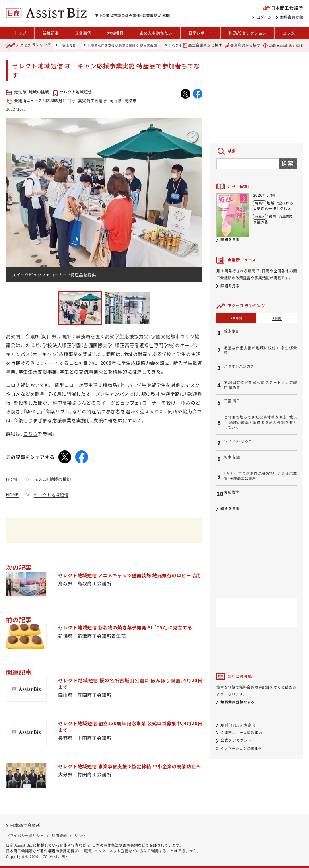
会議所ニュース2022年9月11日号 (45, 101)
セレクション (248, 33)
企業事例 (83, 33)
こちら (31, 434)
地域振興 (115, 33)
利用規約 (59, 836)
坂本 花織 (232, 457)
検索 (288, 163)
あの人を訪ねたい (156, 33)
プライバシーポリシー (25, 836)
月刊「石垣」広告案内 (238, 725)
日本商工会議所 (25, 825)
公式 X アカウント (236, 741)
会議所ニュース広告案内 (241, 733)
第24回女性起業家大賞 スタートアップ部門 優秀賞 (260, 385)
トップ (21, 33)
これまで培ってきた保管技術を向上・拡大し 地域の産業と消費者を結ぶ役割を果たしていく (260, 423)
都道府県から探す (243, 45)
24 (237, 318)
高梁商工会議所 (92, 101)
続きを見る (230, 509)
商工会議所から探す (203, 45)
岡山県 (115, 101)
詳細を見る (230, 240)
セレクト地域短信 (76, 92)
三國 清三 (232, 401)
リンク (80, 836)
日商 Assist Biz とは (283, 45)
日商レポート (201, 33)
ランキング (28, 45)
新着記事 (51, 33)
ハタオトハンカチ (239, 366)
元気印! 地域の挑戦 (32, 92)
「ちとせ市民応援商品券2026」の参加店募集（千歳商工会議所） (260, 476)
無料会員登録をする (238, 702)
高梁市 (130, 101)
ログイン (264, 17)
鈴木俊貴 (69, 45)
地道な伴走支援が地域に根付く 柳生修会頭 (124, 45)
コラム (288, 33)
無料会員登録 (291, 17)
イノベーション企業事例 (241, 748)
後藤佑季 (231, 492)
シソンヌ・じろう (238, 441)
